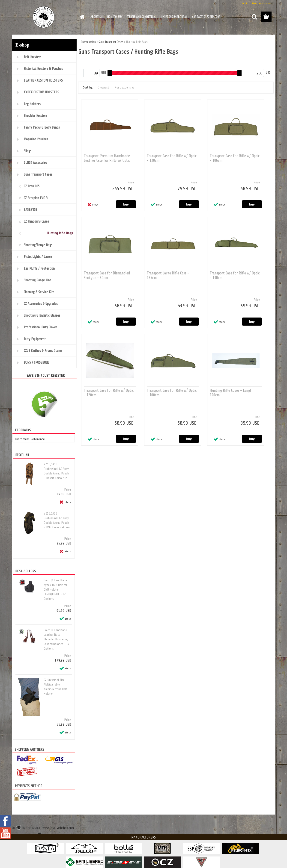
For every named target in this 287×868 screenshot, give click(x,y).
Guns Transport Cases (111, 42)
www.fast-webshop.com (58, 828)
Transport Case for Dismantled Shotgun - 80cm (107, 275)
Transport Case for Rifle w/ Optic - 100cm (172, 393)
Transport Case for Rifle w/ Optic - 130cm (235, 275)
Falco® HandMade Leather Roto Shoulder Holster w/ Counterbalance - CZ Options (57, 639)
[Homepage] (82, 17)
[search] (254, 17)
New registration (262, 3)
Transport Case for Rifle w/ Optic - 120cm (172, 158)
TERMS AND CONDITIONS (142, 17)
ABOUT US (97, 17)
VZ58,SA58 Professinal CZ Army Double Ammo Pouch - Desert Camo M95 (56, 471)
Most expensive (124, 87)
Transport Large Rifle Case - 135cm (168, 275)
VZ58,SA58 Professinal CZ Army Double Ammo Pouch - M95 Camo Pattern (57, 520)
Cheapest (103, 87)
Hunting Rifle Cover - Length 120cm (232, 393)
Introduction (88, 42)
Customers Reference (30, 439)
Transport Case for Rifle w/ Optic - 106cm (235, 158)
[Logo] (44, 17)
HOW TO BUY (115, 17)
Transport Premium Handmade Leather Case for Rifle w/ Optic (107, 158)
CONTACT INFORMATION (206, 17)
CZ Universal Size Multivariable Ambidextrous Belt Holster (55, 687)
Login (245, 3)
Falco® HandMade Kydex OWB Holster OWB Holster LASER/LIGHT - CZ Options (55, 590)
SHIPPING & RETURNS (174, 17)
